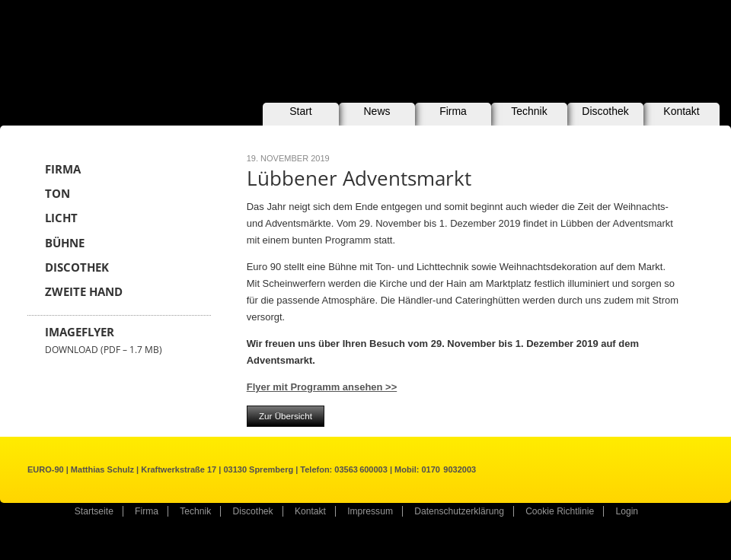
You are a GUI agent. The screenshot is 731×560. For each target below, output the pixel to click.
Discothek (605, 111)
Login (627, 511)
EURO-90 (135, 44)
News (377, 111)
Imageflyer (104, 340)
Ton (57, 194)
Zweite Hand (84, 292)
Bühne (65, 243)
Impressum (370, 511)
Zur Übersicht (286, 416)
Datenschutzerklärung (459, 511)
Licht (61, 218)
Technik (529, 111)
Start (301, 111)
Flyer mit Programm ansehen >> (322, 387)
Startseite (94, 511)
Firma (453, 111)
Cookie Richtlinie (560, 511)
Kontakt (681, 111)
